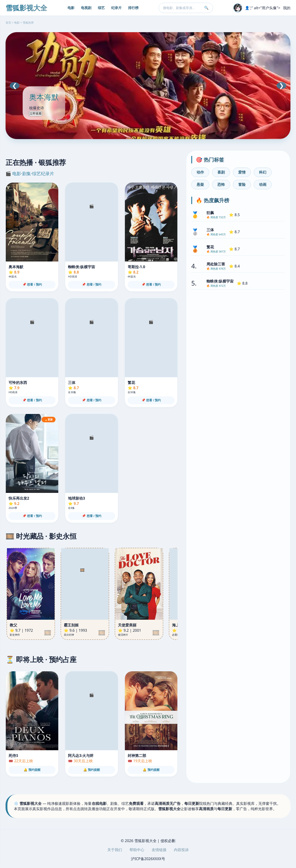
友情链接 (159, 850)
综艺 (101, 8)
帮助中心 (137, 850)
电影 (71, 8)
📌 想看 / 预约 (32, 285)
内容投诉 (181, 850)
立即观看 (36, 114)
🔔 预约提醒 (32, 770)
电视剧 (86, 8)
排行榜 (133, 8)
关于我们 (115, 850)
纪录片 (116, 8)
